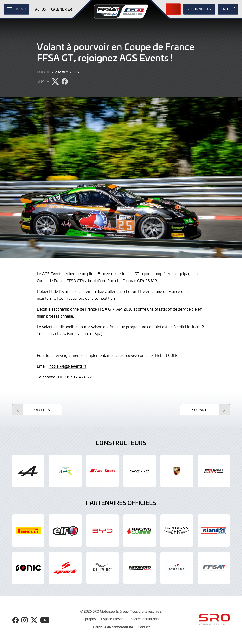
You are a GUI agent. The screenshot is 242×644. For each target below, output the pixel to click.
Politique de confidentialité (113, 627)
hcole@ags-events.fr (68, 366)
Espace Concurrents (144, 619)
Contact (144, 627)
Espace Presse (112, 619)
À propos (89, 619)
